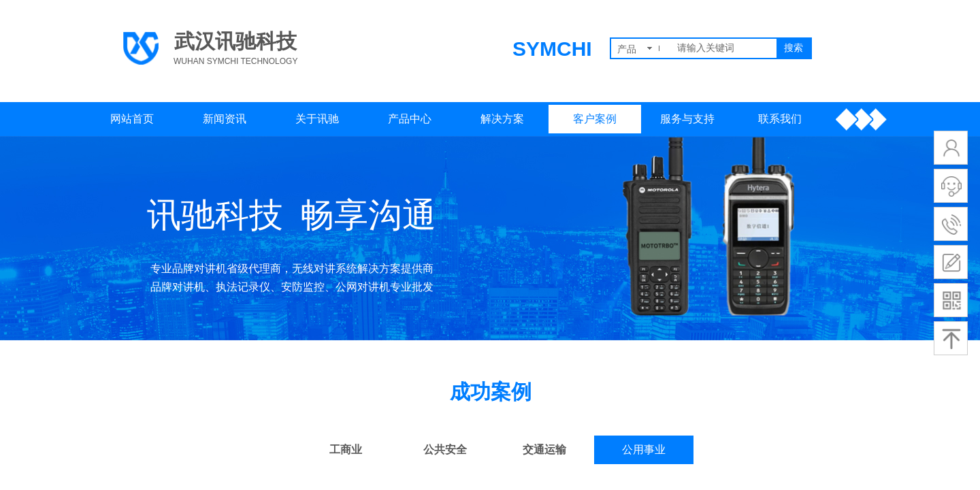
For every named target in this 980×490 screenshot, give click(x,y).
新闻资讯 (225, 119)
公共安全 (445, 450)
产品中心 (410, 119)
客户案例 (595, 119)
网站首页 (132, 119)
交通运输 (544, 450)
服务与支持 (687, 119)
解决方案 (502, 119)
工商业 (346, 450)
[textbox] (724, 48)
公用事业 (644, 450)
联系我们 (780, 119)
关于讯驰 (317, 119)
